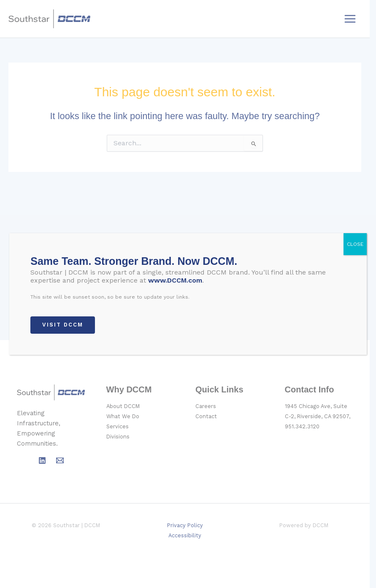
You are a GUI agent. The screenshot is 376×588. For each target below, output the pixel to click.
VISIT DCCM (63, 325)
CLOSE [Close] (355, 244)
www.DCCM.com (175, 280)
